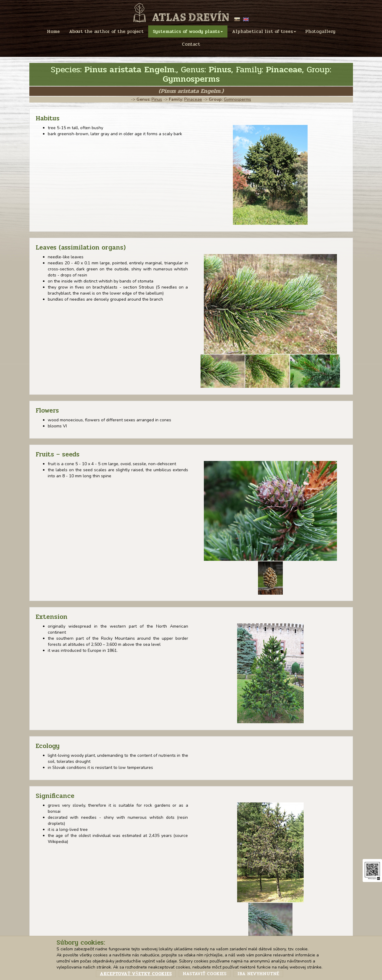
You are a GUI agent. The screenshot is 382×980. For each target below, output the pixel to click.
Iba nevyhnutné (258, 974)
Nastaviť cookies (205, 974)
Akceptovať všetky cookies (136, 974)
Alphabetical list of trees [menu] (264, 31)
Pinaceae (193, 99)
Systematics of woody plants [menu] (188, 31)
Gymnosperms (237, 99)
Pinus (157, 99)
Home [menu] (53, 31)
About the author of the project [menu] (106, 31)
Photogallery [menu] (320, 31)
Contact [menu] (191, 44)
